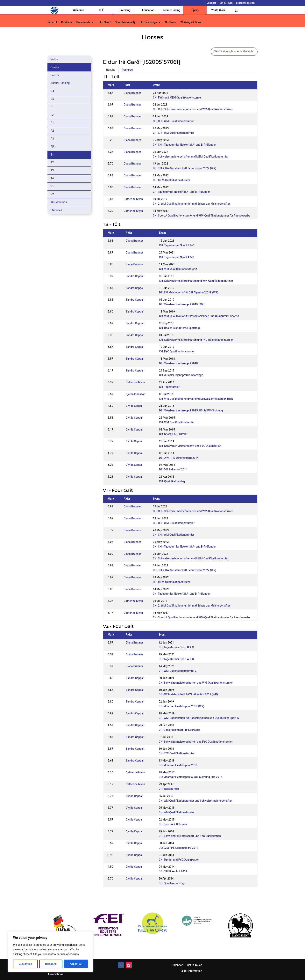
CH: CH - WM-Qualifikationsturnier (174, 121)
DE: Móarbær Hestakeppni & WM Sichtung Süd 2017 (190, 777)
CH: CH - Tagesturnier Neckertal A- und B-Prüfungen (185, 145)
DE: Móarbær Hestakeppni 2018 (178, 363)
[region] (51, 952)
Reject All (51, 964)
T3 (52, 170)
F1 (52, 107)
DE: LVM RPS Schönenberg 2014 (179, 458)
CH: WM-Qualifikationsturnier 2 (178, 269)
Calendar (211, 3)
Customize (25, 964)
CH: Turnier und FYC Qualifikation (179, 860)
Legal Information (245, 3)
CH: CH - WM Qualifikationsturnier (174, 133)
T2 (52, 162)
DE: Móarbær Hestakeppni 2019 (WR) (182, 304)
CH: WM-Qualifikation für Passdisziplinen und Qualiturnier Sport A (199, 316)
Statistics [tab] (56, 210)
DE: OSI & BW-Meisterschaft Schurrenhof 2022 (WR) (184, 168)
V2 (52, 194)
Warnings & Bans (191, 22)
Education (148, 10)
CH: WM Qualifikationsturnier (177, 422)
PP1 (53, 147)
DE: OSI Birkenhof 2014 (173, 469)
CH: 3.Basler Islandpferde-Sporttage (181, 375)
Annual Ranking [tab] (60, 83)
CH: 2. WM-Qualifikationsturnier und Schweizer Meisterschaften (192, 204)
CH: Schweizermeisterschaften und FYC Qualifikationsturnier (196, 340)
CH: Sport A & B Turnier (173, 434)
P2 (52, 131)
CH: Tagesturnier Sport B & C (177, 245)
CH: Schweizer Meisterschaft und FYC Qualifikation (190, 446)
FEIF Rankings (148, 22)
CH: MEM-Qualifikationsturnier (171, 180)
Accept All (76, 964)
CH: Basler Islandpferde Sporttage (180, 328)
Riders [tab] (54, 59)
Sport (195, 10)
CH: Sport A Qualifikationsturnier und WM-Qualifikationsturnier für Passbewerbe (202, 216)
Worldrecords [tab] (59, 202)
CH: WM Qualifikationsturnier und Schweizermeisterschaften (196, 399)
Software (171, 22)
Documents (83, 22)
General (52, 22)
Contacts (67, 22)
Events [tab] (55, 75)
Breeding (125, 10)
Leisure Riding (172, 10)
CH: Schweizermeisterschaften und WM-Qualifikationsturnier (196, 281)
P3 (52, 139)
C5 (52, 99)
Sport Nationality (125, 22)
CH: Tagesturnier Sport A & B (177, 257)
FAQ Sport (105, 22)
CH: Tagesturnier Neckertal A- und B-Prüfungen (182, 192)
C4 (52, 91)
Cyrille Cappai (134, 406)
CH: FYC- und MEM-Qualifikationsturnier (177, 98)
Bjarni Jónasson (135, 394)
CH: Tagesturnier (169, 387)
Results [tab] (111, 70)
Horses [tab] (55, 67)
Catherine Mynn (133, 199)
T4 (52, 178)
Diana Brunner (132, 93)
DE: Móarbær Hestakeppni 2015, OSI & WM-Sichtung (191, 410)
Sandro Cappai (135, 276)
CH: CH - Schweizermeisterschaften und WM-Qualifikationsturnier (193, 109)
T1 (52, 155)
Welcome (78, 10)
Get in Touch (226, 3)
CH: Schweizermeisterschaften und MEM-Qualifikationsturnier (191, 157)
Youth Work (218, 10)
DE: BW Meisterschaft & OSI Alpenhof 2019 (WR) (189, 292)
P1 (52, 123)
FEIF (102, 10)
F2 (52, 115)
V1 (52, 186)
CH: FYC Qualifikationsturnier (177, 351)
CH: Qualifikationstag (172, 481)
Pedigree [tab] (127, 70)
